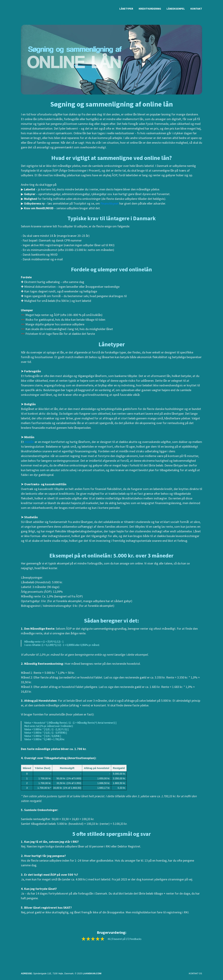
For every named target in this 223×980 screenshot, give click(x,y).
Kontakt (196, 9)
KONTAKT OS (195, 973)
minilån (29, 442)
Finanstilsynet (110, 203)
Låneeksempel (176, 9)
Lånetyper (126, 9)
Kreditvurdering (150, 9)
